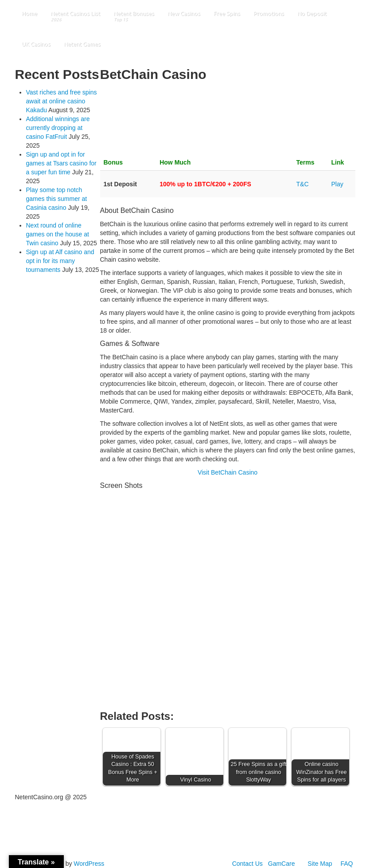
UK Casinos (36, 44)
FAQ (347, 864)
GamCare (282, 864)
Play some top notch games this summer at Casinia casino (57, 199)
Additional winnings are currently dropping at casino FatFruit (58, 128)
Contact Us (247, 864)
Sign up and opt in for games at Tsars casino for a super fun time (61, 163)
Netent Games (82, 44)
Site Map (320, 864)
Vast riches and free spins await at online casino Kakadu (62, 101)
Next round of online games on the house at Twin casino (58, 234)
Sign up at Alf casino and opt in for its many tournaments (60, 261)
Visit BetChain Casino (228, 472)
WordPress (89, 864)
